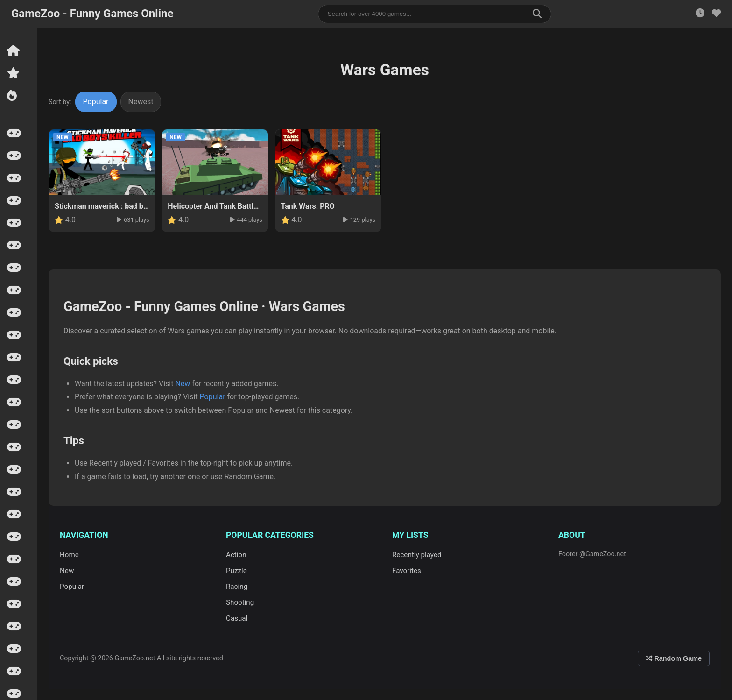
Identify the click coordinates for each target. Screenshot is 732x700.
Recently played (417, 555)
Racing (237, 587)
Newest (141, 102)
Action (236, 555)
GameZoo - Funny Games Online (92, 14)
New (183, 384)
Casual (237, 618)
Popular (96, 102)
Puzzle (236, 571)
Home (69, 555)
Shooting (240, 602)
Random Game (674, 658)
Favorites (407, 571)
